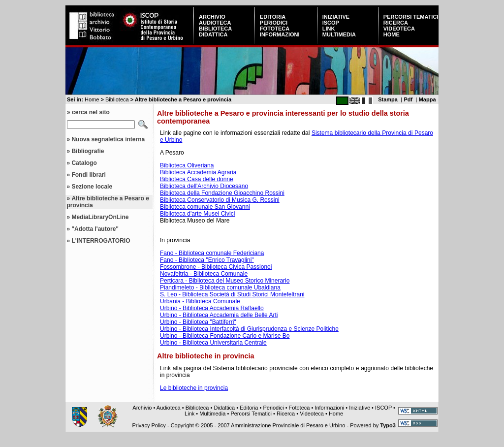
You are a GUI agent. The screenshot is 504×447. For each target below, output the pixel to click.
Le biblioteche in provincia (194, 388)
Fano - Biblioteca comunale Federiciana (212, 253)
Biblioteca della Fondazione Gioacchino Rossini (222, 193)
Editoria (273, 17)
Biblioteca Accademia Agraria (198, 172)
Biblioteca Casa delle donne (197, 179)
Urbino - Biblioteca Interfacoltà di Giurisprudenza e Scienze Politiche (249, 329)
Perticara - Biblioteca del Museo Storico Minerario (225, 281)
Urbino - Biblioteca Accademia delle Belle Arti (219, 315)
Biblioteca (215, 29)
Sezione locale (92, 187)
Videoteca (399, 29)
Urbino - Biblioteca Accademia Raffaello (212, 308)
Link (329, 29)
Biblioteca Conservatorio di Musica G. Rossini (220, 200)
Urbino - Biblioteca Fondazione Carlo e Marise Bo (225, 336)
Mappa (427, 99)
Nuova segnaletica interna (108, 139)
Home (392, 34)
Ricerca (396, 23)
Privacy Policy (149, 425)
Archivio (212, 17)
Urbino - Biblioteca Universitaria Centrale (213, 343)
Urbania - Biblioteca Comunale (200, 301)
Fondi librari (88, 175)
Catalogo (84, 163)
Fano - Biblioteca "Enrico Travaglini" (207, 260)
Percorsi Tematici (411, 17)
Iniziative (336, 17)
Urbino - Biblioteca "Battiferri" (198, 322)
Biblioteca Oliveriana (187, 165)
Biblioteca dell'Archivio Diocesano (204, 186)
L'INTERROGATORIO (101, 241)
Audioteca (215, 23)
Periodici (274, 23)
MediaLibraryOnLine (100, 217)
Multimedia (339, 34)
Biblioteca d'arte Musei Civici (197, 214)
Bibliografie (88, 151)
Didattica (213, 34)
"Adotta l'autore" (95, 229)
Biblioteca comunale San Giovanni (205, 207)
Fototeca (275, 29)
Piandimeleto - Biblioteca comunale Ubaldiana (220, 287)
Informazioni (280, 34)
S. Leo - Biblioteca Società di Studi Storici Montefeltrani (232, 294)
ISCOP (331, 23)
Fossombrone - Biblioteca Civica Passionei (216, 267)
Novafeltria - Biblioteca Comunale (204, 274)
